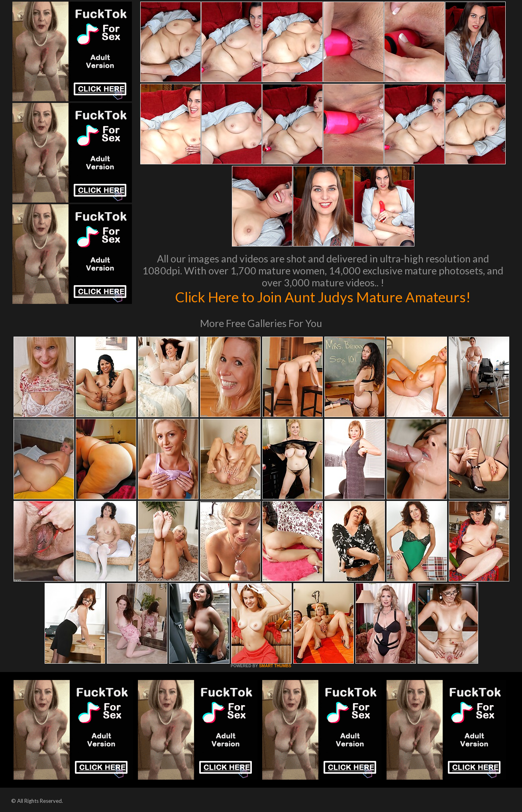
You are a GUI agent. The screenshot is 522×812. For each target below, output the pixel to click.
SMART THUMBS (275, 666)
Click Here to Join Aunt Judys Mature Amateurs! (323, 297)
